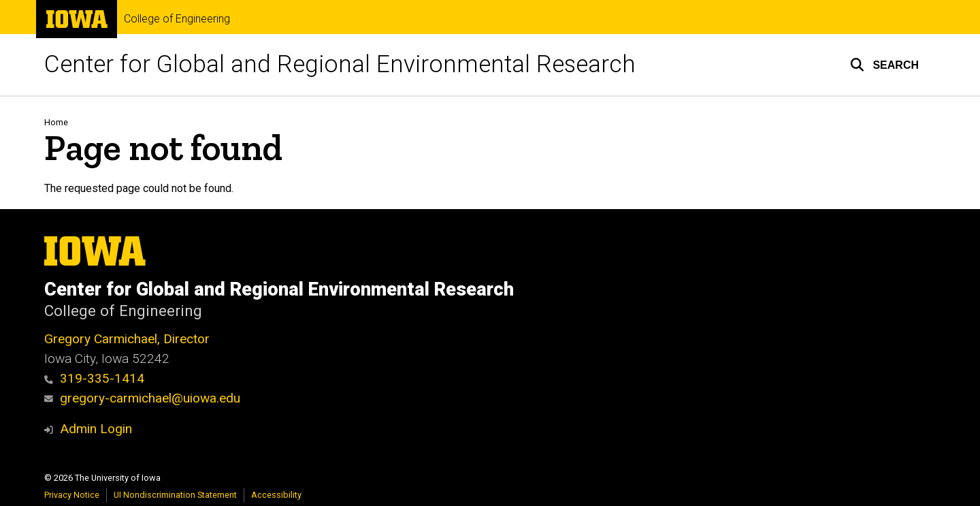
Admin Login (96, 429)
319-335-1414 (94, 378)
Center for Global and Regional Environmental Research (340, 64)
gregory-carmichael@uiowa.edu (142, 398)
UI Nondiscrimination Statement (175, 495)
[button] (884, 65)
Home (56, 122)
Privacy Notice (72, 495)
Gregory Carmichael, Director (127, 339)
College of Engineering (177, 19)
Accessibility (276, 495)
